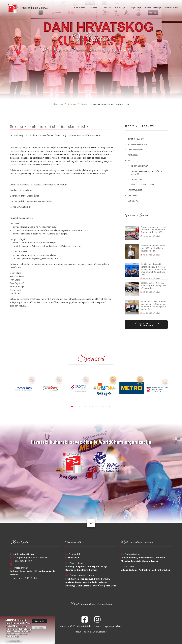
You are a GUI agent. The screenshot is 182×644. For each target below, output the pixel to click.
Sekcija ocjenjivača (140, 166)
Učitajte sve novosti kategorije (146, 324)
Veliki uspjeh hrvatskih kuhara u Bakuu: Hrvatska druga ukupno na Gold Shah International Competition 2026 (154, 269)
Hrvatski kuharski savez (34, 8)
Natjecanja (135, 8)
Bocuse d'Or (172, 8)
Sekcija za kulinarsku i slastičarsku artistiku (147, 173)
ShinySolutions (100, 632)
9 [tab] (106, 407)
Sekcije (131, 161)
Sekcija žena (137, 179)
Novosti (94, 8)
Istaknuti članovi (136, 139)
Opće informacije (135, 150)
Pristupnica (133, 155)
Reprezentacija (153, 8)
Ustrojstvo (133, 201)
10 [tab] (110, 407)
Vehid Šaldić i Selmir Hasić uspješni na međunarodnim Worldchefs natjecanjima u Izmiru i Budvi (153, 305)
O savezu (106, 8)
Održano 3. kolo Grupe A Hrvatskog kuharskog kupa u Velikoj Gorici (153, 285)
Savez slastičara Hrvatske (143, 185)
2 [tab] (76, 407)
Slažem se (39, 621)
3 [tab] (80, 407)
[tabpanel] (105, 388)
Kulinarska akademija (137, 144)
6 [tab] (93, 407)
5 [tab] (89, 407)
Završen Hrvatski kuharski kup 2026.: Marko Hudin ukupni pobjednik (153, 248)
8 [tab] (102, 407)
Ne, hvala (39, 628)
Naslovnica (80, 8)
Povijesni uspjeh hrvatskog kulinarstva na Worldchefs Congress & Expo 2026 (153, 230)
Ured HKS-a (133, 195)
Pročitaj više (14, 641)
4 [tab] (85, 407)
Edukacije (120, 8)
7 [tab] (97, 407)
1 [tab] (72, 407)
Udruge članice (135, 190)
